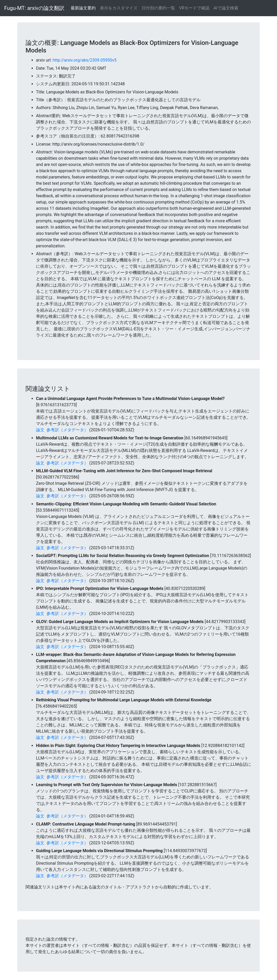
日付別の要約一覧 (158, 8)
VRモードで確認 (194, 8)
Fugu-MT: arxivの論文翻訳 (34, 8)
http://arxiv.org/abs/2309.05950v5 (85, 60)
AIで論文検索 (226, 8)
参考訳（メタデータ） (67, 430)
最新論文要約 (83, 8)
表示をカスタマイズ (119, 8)
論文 (40, 430)
